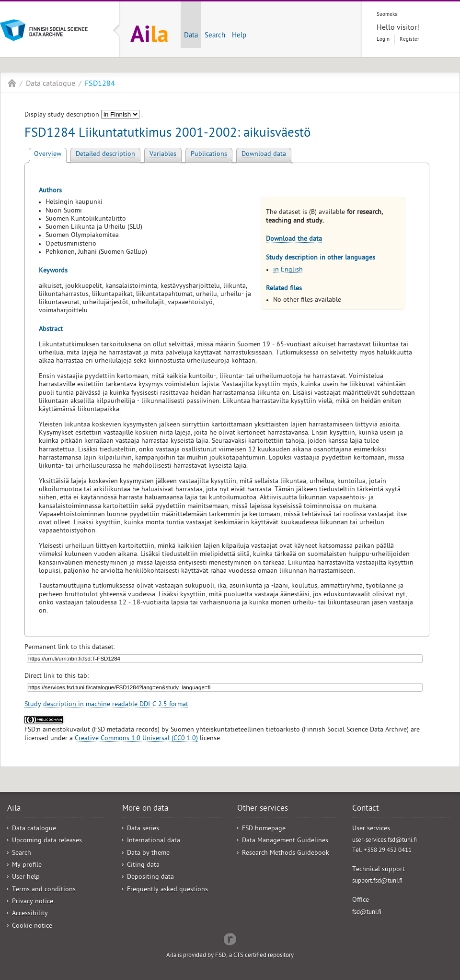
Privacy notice (33, 902)
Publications (209, 155)
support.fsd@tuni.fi (377, 881)
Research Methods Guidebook (286, 854)
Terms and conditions (44, 890)
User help (26, 878)
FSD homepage (264, 829)
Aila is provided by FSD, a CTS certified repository (230, 956)
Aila (12, 83)
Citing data (143, 866)
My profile (27, 866)
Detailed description (105, 155)
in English (288, 270)
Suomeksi (388, 15)
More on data (145, 809)
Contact (366, 809)
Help (239, 36)
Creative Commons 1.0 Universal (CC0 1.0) (136, 739)
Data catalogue (51, 84)
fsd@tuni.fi (367, 913)
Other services (263, 809)
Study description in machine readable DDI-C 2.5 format (106, 705)
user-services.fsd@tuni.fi (385, 841)
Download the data (294, 240)
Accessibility (30, 914)
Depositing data (150, 878)
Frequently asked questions (167, 890)
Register (409, 40)
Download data (264, 155)
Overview (48, 155)
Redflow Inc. (230, 938)
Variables (163, 155)
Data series (143, 829)
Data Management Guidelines (285, 841)
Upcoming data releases (47, 841)
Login (383, 40)
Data (191, 36)
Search (215, 36)
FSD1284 (100, 84)
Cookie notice (32, 927)
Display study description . (84, 115)
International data (154, 841)
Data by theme (148, 854)
